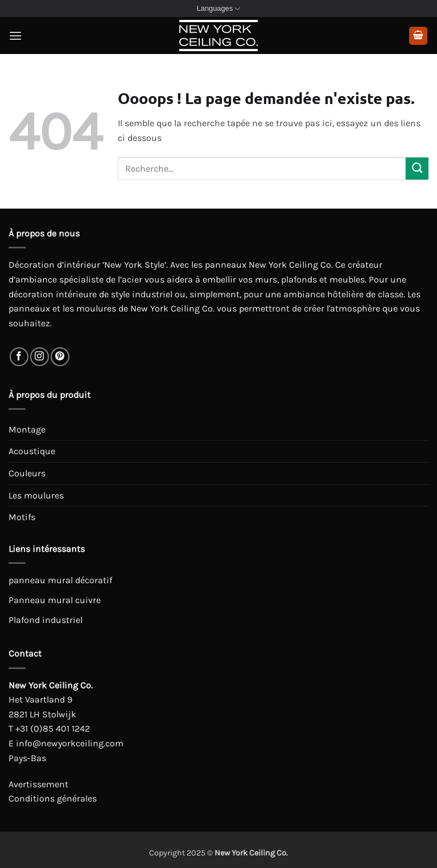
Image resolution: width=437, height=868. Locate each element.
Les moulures (36, 495)
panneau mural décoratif (60, 580)
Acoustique (32, 451)
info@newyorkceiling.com (70, 743)
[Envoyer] (417, 169)
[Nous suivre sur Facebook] (19, 357)
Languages (219, 9)
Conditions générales (53, 798)
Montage (27, 429)
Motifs (22, 517)
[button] (15, 36)
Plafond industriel (46, 620)
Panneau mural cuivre (55, 600)
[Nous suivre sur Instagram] (40, 357)
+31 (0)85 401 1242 (53, 728)
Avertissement (38, 784)
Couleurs (27, 473)
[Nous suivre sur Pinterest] (60, 357)
